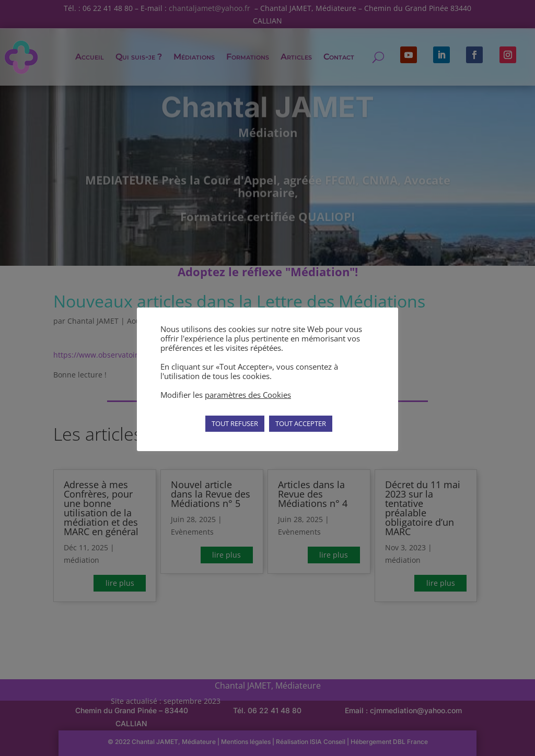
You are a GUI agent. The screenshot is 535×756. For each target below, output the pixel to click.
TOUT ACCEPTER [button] (301, 423)
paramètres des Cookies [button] (248, 395)
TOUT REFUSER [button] (235, 423)
